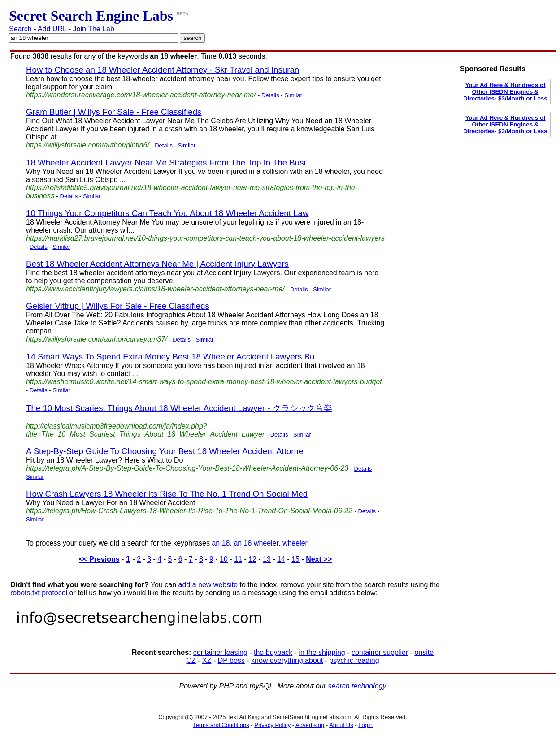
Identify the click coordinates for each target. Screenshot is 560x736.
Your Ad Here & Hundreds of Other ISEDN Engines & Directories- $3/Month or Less (505, 92)
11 (238, 559)
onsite (424, 652)
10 (224, 559)
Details (270, 95)
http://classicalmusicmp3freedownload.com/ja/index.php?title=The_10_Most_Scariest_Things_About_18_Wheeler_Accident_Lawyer (145, 430)
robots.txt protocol (39, 593)
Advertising (310, 725)
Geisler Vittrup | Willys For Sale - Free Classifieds (118, 306)
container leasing (220, 652)
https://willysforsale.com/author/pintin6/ (88, 145)
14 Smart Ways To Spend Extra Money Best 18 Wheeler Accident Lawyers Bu (170, 357)
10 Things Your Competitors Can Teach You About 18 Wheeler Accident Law (167, 213)
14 (281, 559)
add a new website (208, 585)
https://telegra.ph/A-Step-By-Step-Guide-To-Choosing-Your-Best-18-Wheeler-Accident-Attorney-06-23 (187, 468)
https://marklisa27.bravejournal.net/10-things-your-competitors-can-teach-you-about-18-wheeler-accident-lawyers (205, 238)
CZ (191, 660)
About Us (341, 725)
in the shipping (322, 652)
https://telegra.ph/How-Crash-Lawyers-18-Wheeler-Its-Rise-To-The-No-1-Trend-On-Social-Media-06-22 (189, 511)
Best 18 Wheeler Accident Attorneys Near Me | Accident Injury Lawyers (157, 264)
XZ (207, 660)
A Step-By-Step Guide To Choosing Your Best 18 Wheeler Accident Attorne (165, 451)
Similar (293, 95)
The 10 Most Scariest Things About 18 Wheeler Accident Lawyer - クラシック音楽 (179, 408)
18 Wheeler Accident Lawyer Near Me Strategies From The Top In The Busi (166, 162)
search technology (357, 686)
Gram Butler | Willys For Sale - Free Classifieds (114, 112)
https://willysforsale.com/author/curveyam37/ (97, 339)
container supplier (380, 652)
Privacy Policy (272, 725)
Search (20, 29)
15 (295, 559)
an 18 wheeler (256, 543)
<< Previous (99, 559)
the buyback (273, 652)
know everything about (287, 660)
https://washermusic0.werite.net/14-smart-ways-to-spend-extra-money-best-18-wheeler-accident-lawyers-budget (204, 382)
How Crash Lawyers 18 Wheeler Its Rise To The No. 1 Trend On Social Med (167, 494)
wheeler (295, 543)
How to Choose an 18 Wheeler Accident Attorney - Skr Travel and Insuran (163, 70)
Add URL (52, 29)
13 (267, 559)
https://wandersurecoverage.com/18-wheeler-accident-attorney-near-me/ (141, 95)
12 (252, 559)
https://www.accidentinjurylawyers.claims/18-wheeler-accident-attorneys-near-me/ (155, 289)
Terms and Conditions (221, 725)
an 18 (221, 543)
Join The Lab (94, 29)
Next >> (319, 559)
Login (365, 725)
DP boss (231, 660)
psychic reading (354, 660)
